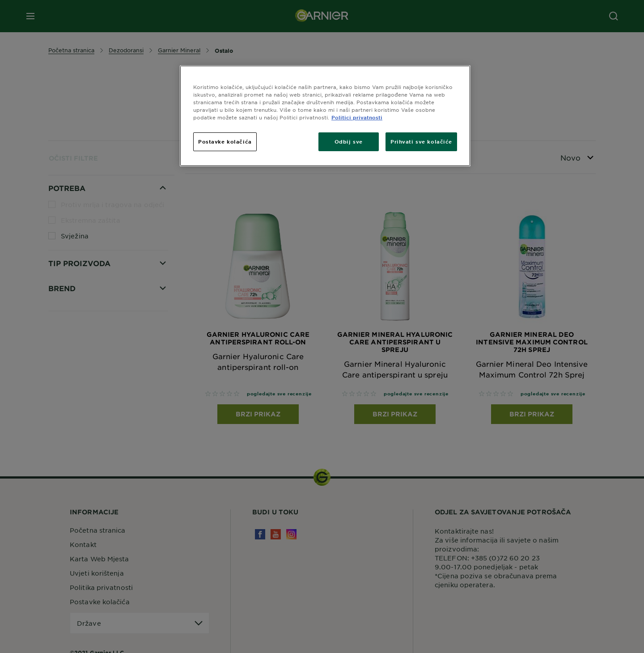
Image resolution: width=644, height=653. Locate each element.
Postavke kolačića (225, 141)
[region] (325, 116)
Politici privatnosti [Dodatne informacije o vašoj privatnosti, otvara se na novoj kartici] (357, 117)
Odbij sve (349, 141)
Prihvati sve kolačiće (421, 141)
